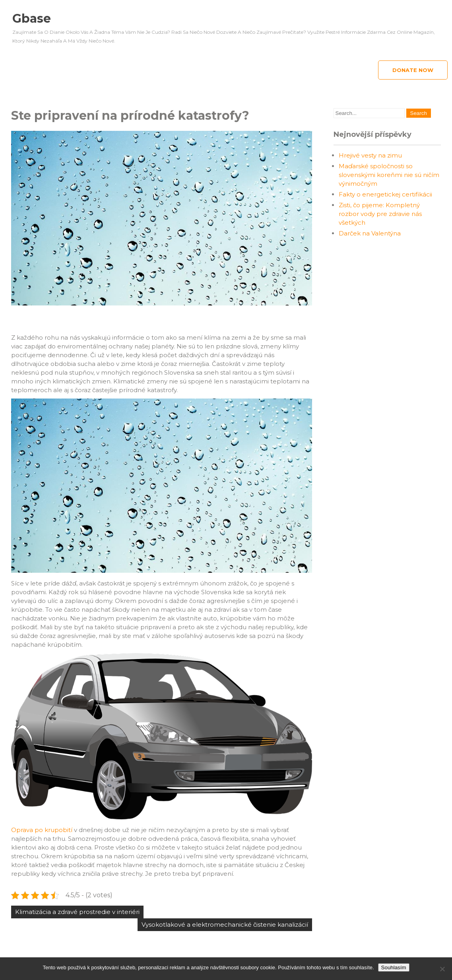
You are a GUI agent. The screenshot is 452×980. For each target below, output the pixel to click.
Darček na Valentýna (370, 233)
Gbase (32, 18)
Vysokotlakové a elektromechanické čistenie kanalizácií (225, 925)
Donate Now (413, 70)
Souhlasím (394, 967)
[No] (442, 969)
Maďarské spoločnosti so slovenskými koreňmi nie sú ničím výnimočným (389, 175)
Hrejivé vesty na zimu (370, 155)
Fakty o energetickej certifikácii (385, 194)
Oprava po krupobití (42, 830)
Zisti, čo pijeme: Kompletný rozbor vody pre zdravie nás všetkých (380, 214)
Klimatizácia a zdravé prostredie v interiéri (77, 912)
